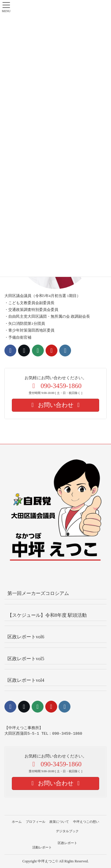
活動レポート (42, 847)
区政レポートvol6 (26, 637)
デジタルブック (67, 831)
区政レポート (67, 843)
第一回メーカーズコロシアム (38, 593)
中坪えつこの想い (86, 822)
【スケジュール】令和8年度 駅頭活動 (47, 615)
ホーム (17, 822)
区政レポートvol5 (26, 659)
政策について (59, 822)
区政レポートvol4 (26, 680)
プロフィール (36, 822)
